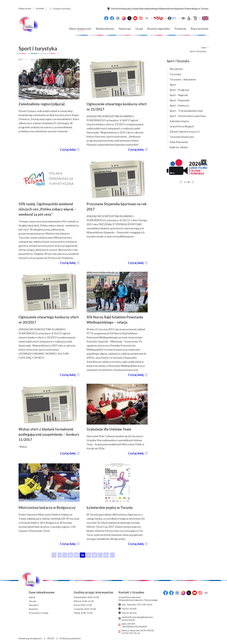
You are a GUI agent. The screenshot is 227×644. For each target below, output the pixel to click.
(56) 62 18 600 (127, 609)
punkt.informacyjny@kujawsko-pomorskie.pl (136, 618)
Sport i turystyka (198, 51)
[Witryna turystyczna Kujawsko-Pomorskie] (172, 18)
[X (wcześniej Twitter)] (129, 18)
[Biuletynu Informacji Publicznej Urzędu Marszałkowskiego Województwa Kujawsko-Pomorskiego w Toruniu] (158, 18)
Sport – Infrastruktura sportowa (188, 116)
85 (89, 556)
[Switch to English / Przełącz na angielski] (205, 18)
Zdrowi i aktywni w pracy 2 (185, 132)
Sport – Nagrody (179, 95)
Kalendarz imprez (179, 121)
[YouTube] (135, 18)
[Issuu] (141, 18)
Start (204, 48)
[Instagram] (124, 18)
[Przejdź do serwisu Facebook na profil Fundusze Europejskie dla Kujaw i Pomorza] (112, 18)
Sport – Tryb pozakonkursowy (186, 111)
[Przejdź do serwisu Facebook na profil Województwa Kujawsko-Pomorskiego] (106, 18)
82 (71, 556)
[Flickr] (147, 18)
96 (107, 556)
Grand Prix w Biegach (182, 126)
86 (95, 556)
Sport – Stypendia (180, 100)
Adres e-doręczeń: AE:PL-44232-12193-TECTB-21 (136, 632)
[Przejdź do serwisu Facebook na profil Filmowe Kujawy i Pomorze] (118, 18)
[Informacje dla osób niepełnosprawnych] (192, 18)
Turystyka (175, 74)
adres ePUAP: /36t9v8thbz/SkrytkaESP (133, 625)
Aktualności (176, 69)
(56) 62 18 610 (127, 613)
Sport (173, 85)
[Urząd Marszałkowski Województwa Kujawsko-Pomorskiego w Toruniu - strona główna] (28, 24)
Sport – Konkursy (179, 105)
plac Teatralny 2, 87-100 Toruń (135, 604)
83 (77, 556)
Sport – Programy (179, 90)
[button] (187, 168)
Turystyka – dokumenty (183, 79)
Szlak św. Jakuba (179, 147)
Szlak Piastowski (179, 142)
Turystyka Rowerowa (182, 137)
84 (83, 556)
